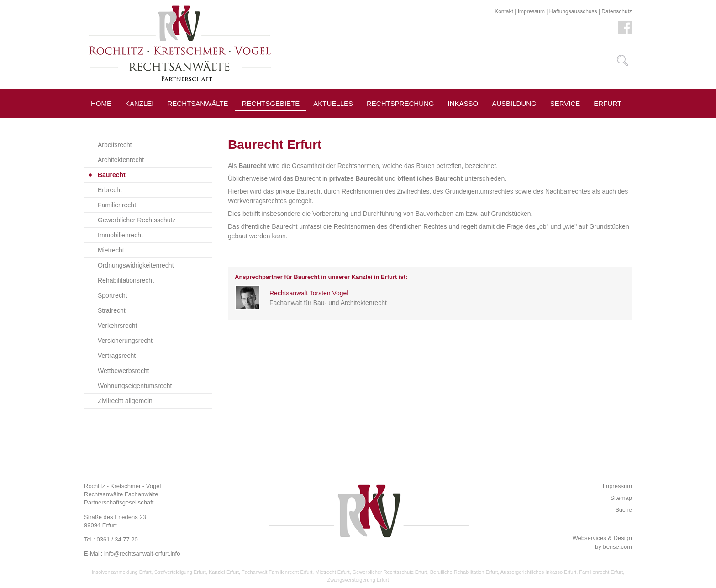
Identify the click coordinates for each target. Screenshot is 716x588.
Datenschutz (617, 11)
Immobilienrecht (120, 235)
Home (101, 103)
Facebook (625, 27)
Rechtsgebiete (271, 103)
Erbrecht (110, 190)
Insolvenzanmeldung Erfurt (122, 572)
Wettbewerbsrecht (124, 371)
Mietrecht (111, 250)
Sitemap (621, 498)
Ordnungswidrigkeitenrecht (136, 265)
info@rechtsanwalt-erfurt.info (142, 554)
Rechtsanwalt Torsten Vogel (309, 293)
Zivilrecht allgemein (125, 401)
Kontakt (504, 11)
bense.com (617, 547)
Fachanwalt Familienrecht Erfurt (277, 572)
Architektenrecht (121, 160)
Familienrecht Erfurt (601, 572)
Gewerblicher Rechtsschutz (137, 220)
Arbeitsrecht (115, 145)
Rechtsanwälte (198, 103)
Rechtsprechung (400, 103)
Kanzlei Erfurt (224, 572)
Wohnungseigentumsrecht (135, 386)
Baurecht (112, 175)
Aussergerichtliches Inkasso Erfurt (538, 572)
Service (565, 103)
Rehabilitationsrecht (126, 280)
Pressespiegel (342, 124)
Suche (624, 510)
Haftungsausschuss (573, 11)
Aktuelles (333, 103)
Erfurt (608, 103)
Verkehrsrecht (117, 325)
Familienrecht (117, 205)
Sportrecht (113, 295)
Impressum (531, 11)
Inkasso (463, 103)
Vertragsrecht (117, 356)
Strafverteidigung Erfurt (180, 572)
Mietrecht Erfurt (332, 572)
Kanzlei (140, 103)
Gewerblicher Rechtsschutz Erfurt (390, 572)
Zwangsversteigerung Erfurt (358, 580)
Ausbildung (514, 103)
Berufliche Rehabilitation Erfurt (464, 572)
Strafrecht (112, 310)
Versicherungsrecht (125, 341)
